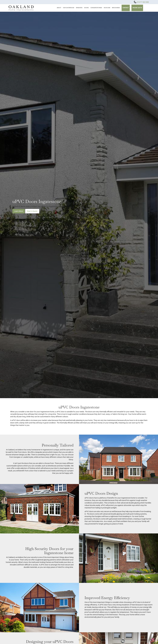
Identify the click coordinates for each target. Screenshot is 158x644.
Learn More (19, 211)
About (59, 8)
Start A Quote (32, 211)
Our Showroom (69, 8)
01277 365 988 (143, 2)
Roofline (107, 8)
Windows (79, 8)
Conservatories (96, 8)
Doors (86, 8)
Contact (126, 8)
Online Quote (137, 8)
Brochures (116, 8)
